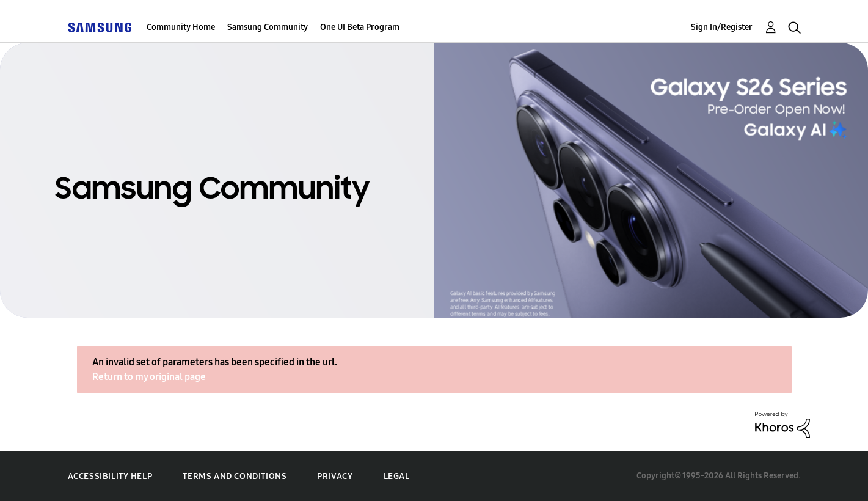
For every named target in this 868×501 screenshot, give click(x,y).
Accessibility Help (110, 476)
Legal (397, 476)
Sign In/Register (722, 27)
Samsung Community (268, 27)
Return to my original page (149, 377)
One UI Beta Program (360, 27)
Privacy (335, 476)
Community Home (181, 27)
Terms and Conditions (235, 476)
